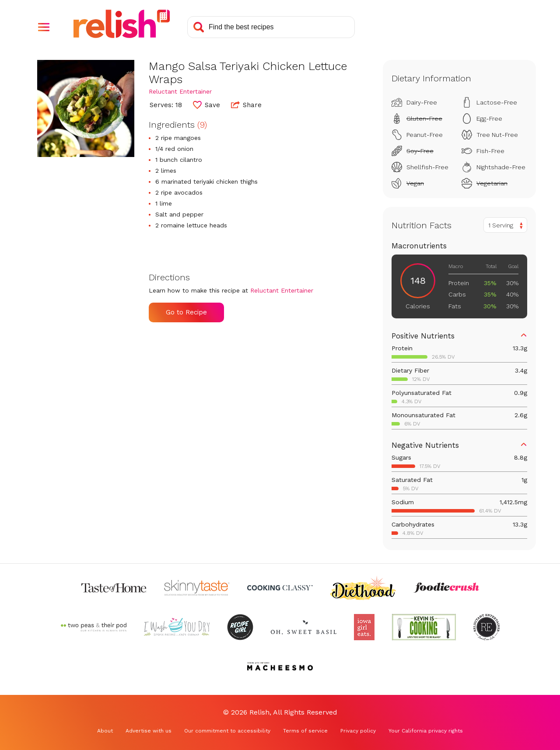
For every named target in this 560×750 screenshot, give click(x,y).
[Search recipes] (271, 27)
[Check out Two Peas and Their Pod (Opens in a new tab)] (94, 627)
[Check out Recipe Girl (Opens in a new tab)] (240, 627)
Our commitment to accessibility (227, 731)
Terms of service (305, 731)
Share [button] (246, 105)
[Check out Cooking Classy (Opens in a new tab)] (280, 588)
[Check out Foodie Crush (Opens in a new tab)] (446, 588)
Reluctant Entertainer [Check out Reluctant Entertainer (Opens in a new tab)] (180, 91)
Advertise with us (149, 731)
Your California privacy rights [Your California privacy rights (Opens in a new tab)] (426, 731)
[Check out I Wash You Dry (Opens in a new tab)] (177, 627)
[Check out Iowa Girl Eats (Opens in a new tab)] (364, 627)
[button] (44, 27)
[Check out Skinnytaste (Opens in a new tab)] (197, 588)
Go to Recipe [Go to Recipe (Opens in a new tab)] (186, 312)
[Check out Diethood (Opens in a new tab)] (363, 588)
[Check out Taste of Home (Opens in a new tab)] (114, 588)
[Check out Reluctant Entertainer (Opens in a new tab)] (486, 627)
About (105, 731)
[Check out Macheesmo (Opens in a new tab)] (280, 666)
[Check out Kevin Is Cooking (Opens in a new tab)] (424, 627)
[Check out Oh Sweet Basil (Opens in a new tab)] (304, 627)
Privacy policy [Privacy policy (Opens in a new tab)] (358, 731)
